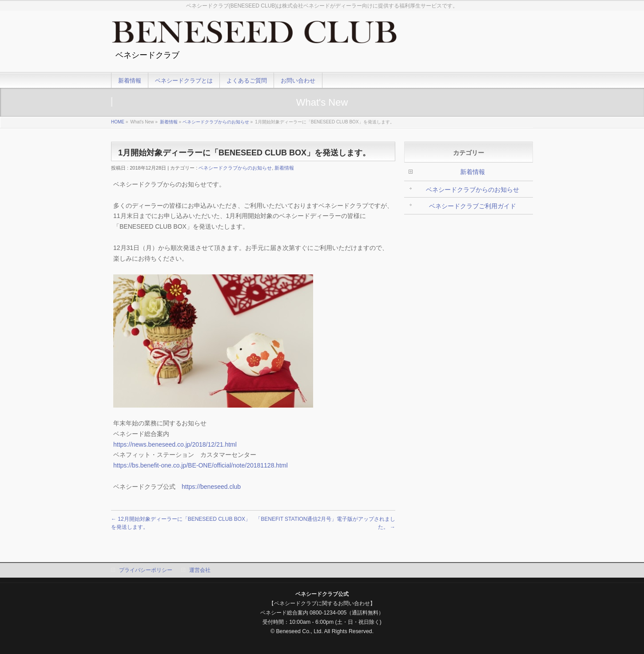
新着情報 (169, 122)
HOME (118, 122)
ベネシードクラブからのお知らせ (216, 122)
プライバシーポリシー (146, 570)
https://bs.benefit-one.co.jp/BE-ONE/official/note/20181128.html (201, 465)
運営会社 (200, 570)
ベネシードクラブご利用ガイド (473, 206)
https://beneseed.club (211, 487)
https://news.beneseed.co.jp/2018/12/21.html (175, 444)
